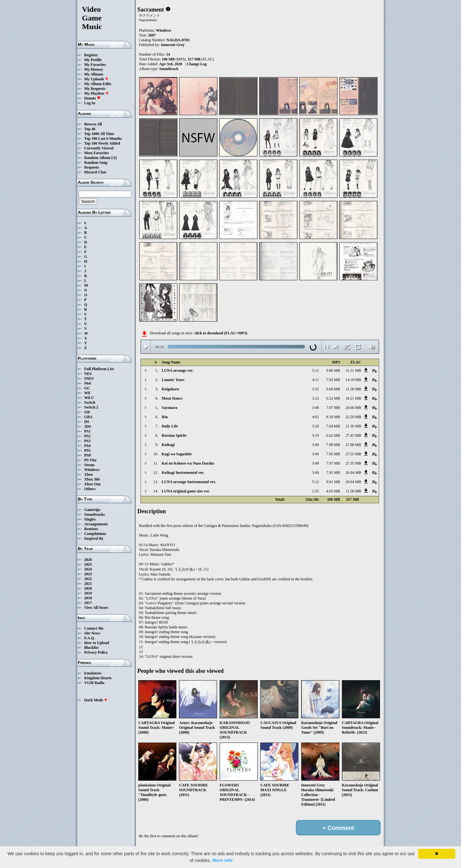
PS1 (87, 431)
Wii (87, 393)
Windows (92, 470)
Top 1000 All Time (99, 134)
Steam (89, 465)
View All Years (96, 608)
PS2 (87, 436)
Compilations (95, 534)
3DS (88, 426)
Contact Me (94, 628)
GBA (88, 417)
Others (90, 489)
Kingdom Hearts (98, 678)
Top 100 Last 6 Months (103, 139)
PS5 (87, 450)
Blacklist (91, 648)
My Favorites (95, 65)
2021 (88, 584)
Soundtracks (95, 514)
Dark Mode (96, 700)
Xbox (89, 474)
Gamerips (92, 510)
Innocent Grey (173, 45)
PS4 (87, 446)
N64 (88, 383)
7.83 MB (333, 380)
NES (88, 374)
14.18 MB (353, 380)
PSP (88, 455)
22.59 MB (353, 417)
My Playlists (97, 93)
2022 (88, 579)
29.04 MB (353, 482)
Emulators (93, 673)
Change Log (197, 64)
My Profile (93, 60)
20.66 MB (353, 408)
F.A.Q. (89, 638)
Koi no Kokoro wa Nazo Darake (188, 463)
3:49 (315, 445)
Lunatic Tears (173, 380)
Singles (90, 519)
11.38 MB (353, 389)
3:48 (315, 408)
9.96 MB (333, 370)
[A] (114, 158)
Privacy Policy (96, 652)
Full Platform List (99, 369)
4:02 (315, 417)
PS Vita (90, 460)
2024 (88, 569)
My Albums (94, 74)
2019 (88, 593)
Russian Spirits (174, 435)
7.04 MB (333, 426)
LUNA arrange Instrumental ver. (189, 482)
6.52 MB (333, 398)
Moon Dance (172, 398)
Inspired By (94, 538)
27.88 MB (353, 445)
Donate (92, 98)
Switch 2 (91, 407)
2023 (88, 574)
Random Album (97, 158)
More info (222, 860)
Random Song (96, 163)
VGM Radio (94, 683)
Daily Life (170, 426)
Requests (92, 167)
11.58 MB (353, 491)
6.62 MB (333, 435)
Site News (92, 633)
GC (87, 388)
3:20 (315, 426)
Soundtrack (169, 69)
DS (87, 422)
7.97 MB (333, 463)
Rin (165, 417)
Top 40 (90, 129)
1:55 (315, 491)
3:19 (315, 435)
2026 (88, 560)
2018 (88, 598)
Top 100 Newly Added (102, 143)
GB (87, 412)
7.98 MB (333, 445)
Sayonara (170, 408)
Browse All (93, 124)
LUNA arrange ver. (178, 370)
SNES (89, 378)
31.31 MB (353, 370)
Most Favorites (97, 153)
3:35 (315, 389)
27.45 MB (353, 435)
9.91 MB (333, 482)
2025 (88, 564)
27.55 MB (353, 454)
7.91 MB (333, 473)
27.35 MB (353, 463)
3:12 (315, 398)
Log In (90, 103)
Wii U (89, 398)
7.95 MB (333, 454)
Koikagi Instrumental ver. (183, 473)
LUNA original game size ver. (186, 491)
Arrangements (96, 524)
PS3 (87, 441)
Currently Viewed (99, 148)
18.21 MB (353, 398)
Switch (90, 402)
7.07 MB (333, 408)
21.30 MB (353, 426)
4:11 (315, 380)
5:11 (315, 370)
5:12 (315, 482)
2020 (88, 588)
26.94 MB (353, 473)
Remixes (91, 529)
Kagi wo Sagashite (177, 454)
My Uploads (96, 79)
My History (94, 69)
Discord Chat (95, 172)
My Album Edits (98, 84)
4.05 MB (333, 491)
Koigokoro (170, 389)
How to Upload (97, 643)
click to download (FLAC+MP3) (221, 333)
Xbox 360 (92, 479)
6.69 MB (333, 389)
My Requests (95, 89)
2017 (88, 603)
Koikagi (168, 445)
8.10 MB (333, 417)
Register (91, 55)
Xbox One (93, 484)
